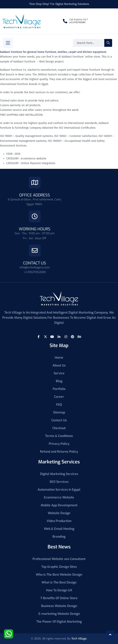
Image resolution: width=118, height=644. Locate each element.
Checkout (59, 428)
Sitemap (59, 412)
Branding (59, 537)
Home (59, 358)
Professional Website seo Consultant (59, 559)
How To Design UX (59, 590)
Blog (59, 381)
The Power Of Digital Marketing (59, 622)
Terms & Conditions (59, 436)
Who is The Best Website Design (59, 575)
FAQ (59, 405)
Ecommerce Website (59, 497)
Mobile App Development (59, 505)
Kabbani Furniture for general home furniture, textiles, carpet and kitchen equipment (53, 52)
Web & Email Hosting (59, 529)
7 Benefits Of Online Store (59, 598)
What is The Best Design (59, 582)
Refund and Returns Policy (59, 452)
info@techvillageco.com (35, 267)
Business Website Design (59, 606)
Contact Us (59, 420)
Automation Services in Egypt (59, 490)
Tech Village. (79, 639)
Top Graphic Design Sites (59, 567)
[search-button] (108, 43)
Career (59, 397)
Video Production (59, 521)
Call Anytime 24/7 (79, 20)
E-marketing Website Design (59, 614)
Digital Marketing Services (59, 474)
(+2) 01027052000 (77, 22)
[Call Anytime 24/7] (65, 21)
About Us (59, 365)
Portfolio (59, 389)
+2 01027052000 (35, 272)
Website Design (59, 513)
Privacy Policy (59, 444)
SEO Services (59, 482)
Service (59, 373)
